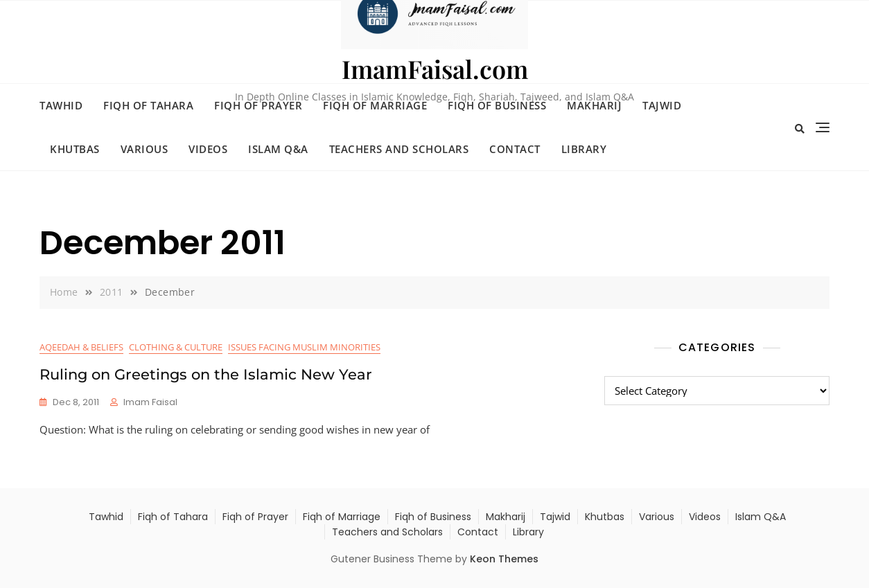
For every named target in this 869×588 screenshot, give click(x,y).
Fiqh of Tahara (148, 105)
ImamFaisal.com (435, 69)
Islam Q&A (278, 149)
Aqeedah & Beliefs (81, 347)
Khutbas (75, 149)
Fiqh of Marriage (375, 105)
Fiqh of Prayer (258, 105)
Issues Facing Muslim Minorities (304, 347)
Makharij (594, 105)
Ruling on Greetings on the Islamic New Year (206, 374)
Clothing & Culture (176, 347)
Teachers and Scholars (399, 149)
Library (584, 149)
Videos (208, 149)
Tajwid (662, 105)
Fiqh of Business (497, 105)
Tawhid (61, 105)
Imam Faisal (150, 402)
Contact (515, 149)
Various (144, 149)
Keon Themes (504, 559)
